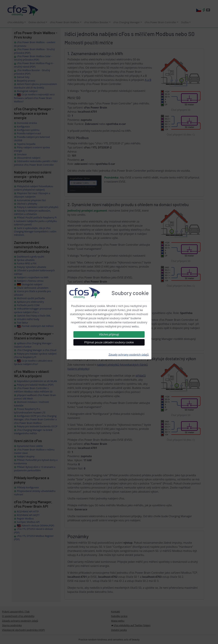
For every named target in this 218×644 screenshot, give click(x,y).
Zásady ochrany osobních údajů (129, 355)
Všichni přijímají (109, 334)
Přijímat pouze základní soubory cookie (109, 342)
